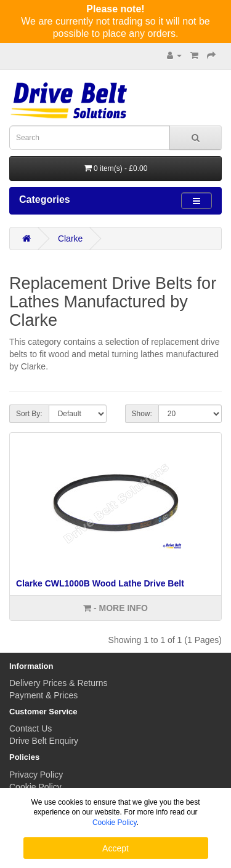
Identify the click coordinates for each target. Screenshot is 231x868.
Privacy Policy (36, 775)
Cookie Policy (35, 787)
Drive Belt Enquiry (44, 741)
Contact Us (30, 728)
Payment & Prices (43, 695)
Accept (115, 848)
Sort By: (29, 414)
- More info (115, 608)
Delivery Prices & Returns (59, 683)
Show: (142, 414)
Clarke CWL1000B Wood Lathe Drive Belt (100, 583)
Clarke (70, 239)
